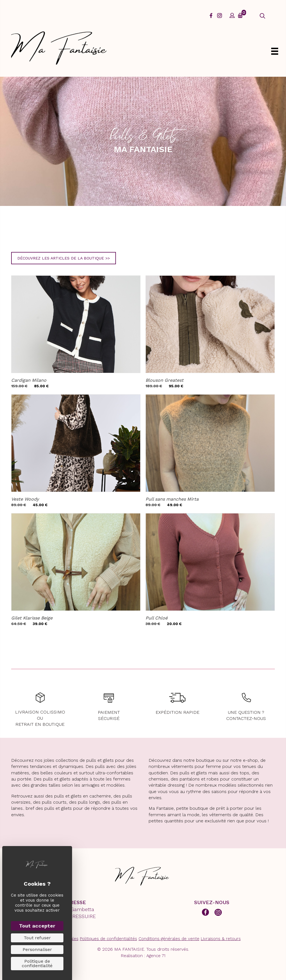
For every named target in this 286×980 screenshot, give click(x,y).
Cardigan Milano (29, 380)
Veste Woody (25, 499)
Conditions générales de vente (169, 939)
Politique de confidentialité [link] (37, 963)
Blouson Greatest (165, 380)
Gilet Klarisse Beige (32, 618)
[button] (262, 16)
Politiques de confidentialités (109, 939)
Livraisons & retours (221, 939)
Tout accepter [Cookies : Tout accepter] (37, 926)
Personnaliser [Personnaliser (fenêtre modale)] (37, 949)
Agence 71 (156, 956)
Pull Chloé (157, 618)
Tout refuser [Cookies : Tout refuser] (37, 938)
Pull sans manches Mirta (172, 499)
